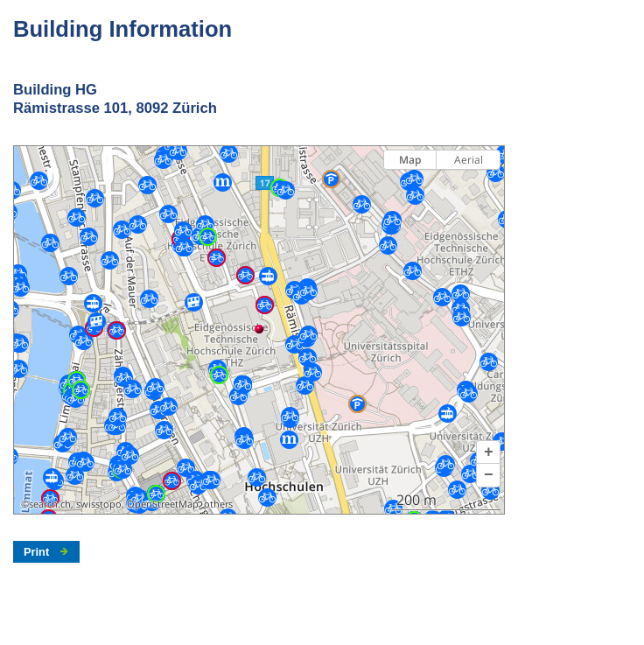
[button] (488, 452)
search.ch (50, 504)
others (218, 504)
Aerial (469, 160)
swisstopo (99, 504)
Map (410, 160)
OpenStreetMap (163, 504)
